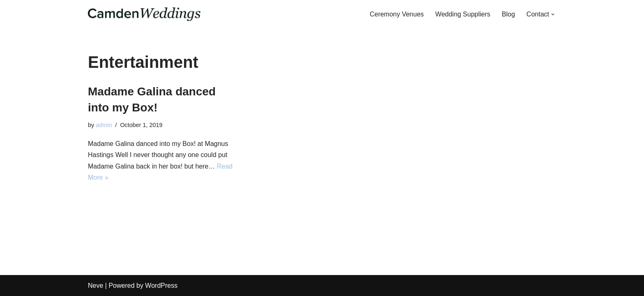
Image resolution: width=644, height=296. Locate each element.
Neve (95, 286)
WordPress (161, 286)
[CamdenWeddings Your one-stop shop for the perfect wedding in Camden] (144, 14)
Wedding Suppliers (463, 14)
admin (104, 125)
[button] (553, 14)
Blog (508, 14)
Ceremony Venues (397, 14)
